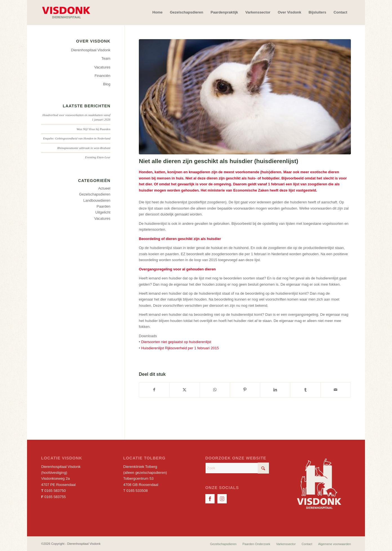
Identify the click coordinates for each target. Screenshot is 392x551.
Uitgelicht (103, 212)
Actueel (104, 188)
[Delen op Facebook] (154, 390)
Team (106, 58)
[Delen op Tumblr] (305, 390)
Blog (107, 84)
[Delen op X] (184, 390)
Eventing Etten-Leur (98, 157)
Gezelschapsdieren (95, 194)
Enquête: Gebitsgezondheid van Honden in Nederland (77, 138)
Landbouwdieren (97, 200)
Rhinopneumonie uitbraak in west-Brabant (84, 148)
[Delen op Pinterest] (245, 390)
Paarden (103, 206)
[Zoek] (237, 468)
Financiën (103, 76)
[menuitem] (157, 12)
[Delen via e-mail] (336, 390)
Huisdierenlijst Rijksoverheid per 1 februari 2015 (180, 348)
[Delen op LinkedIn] (275, 390)
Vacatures (102, 67)
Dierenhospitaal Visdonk (91, 50)
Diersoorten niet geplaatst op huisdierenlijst (176, 342)
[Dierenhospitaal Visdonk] (66, 12)
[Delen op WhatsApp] (215, 390)
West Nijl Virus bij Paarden (94, 129)
